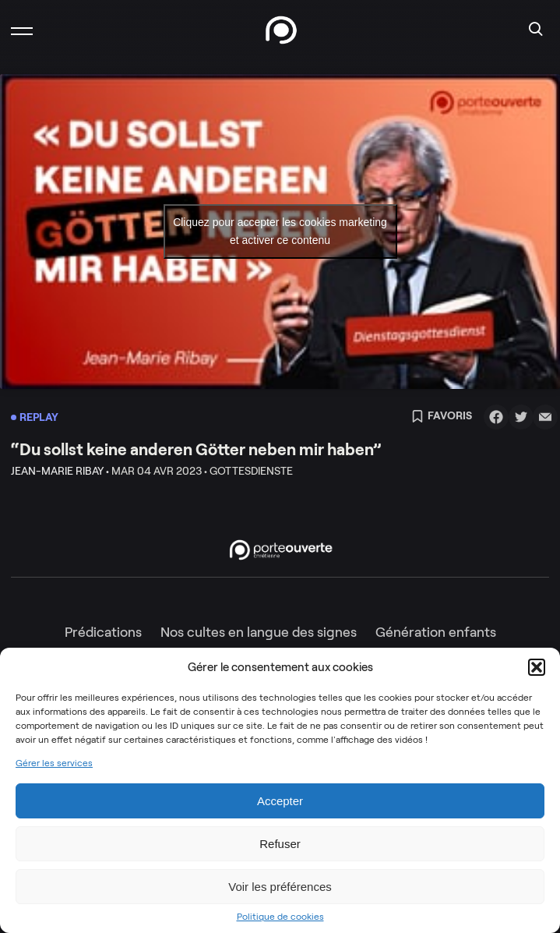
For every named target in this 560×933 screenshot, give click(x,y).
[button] (537, 667)
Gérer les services (54, 763)
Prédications (103, 632)
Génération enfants (436, 632)
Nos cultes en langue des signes (259, 632)
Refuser (280, 844)
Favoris (442, 417)
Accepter (280, 801)
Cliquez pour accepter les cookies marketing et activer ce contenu (280, 231)
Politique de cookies (280, 917)
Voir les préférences (280, 887)
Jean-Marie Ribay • (60, 471)
